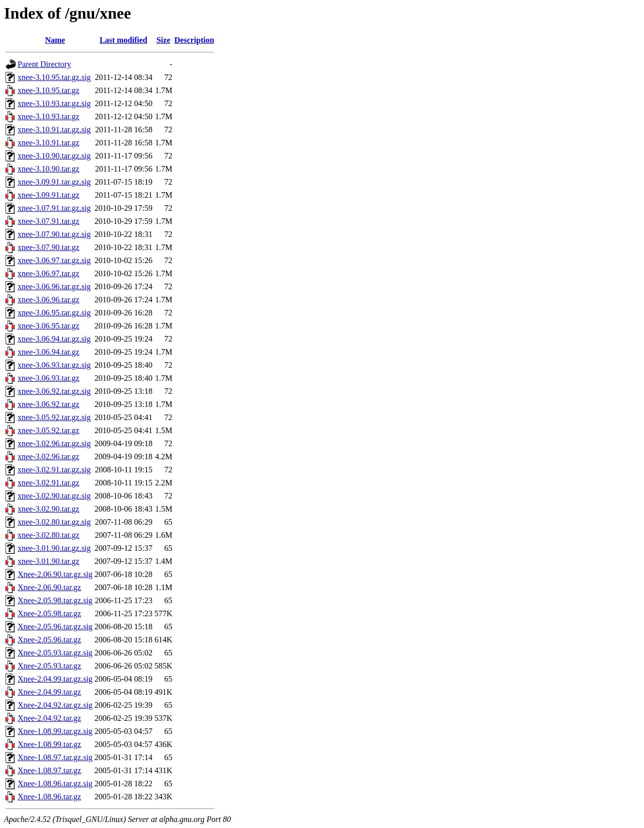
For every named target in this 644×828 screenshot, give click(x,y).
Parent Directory (44, 64)
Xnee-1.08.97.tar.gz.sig (55, 757)
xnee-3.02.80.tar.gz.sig (54, 522)
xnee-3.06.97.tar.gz (49, 273)
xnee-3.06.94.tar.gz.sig (54, 339)
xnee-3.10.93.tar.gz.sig (54, 103)
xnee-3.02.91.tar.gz (49, 483)
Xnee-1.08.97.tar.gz (49, 770)
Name (55, 40)
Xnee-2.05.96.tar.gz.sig (55, 627)
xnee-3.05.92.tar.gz (49, 430)
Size (164, 40)
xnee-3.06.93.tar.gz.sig (54, 365)
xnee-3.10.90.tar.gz (49, 169)
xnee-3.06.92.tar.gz (49, 404)
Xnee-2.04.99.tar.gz (49, 692)
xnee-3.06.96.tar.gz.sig (54, 286)
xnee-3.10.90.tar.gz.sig (54, 156)
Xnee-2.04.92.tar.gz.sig (55, 705)
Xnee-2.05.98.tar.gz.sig (55, 600)
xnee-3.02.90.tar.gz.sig (54, 496)
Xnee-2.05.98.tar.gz (49, 613)
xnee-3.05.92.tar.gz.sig (54, 417)
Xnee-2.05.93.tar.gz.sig (55, 653)
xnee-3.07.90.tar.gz (49, 247)
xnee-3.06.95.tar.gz (49, 326)
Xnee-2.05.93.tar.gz (49, 666)
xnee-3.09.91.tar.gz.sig (54, 182)
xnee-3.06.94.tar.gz (49, 352)
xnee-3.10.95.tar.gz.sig (54, 77)
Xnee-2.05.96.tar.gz (49, 640)
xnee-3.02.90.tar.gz (49, 509)
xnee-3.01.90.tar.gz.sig (54, 548)
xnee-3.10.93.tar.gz (49, 116)
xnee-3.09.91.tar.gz (49, 195)
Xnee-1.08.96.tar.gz (49, 797)
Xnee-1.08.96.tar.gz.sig (55, 783)
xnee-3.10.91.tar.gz (49, 143)
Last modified (124, 40)
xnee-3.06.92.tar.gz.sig (54, 391)
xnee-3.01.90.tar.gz (49, 561)
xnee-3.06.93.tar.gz (49, 378)
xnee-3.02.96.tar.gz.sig (54, 443)
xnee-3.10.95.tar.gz (49, 90)
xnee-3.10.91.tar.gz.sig (54, 130)
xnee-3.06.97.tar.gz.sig (54, 260)
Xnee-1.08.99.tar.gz (49, 744)
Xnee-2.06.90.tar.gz (49, 587)
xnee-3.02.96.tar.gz (49, 457)
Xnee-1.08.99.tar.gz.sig (55, 731)
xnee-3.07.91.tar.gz (49, 221)
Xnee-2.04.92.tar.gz (49, 718)
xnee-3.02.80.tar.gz (49, 535)
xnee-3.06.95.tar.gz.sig (54, 313)
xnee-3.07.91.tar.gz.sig (54, 208)
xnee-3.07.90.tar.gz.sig (54, 234)
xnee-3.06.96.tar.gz (49, 300)
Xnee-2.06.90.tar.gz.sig (55, 574)
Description (194, 40)
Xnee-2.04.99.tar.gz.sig (55, 679)
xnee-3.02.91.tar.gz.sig (54, 470)
